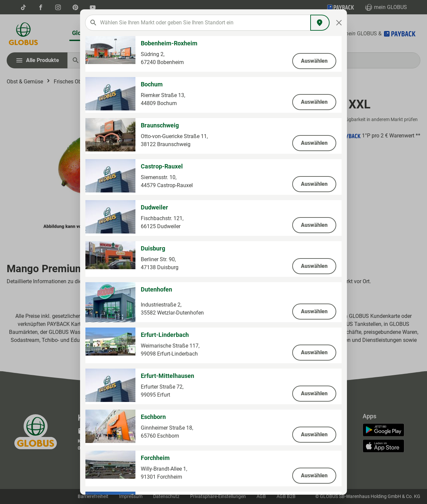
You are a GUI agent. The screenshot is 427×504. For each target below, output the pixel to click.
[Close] (339, 23)
